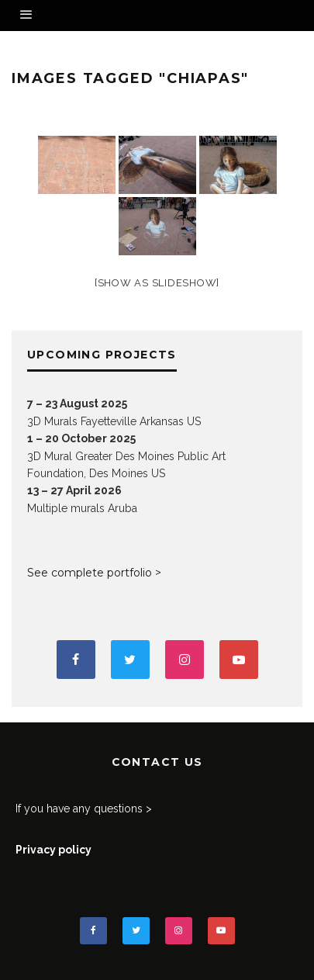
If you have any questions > (84, 809)
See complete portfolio (90, 573)
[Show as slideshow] (157, 283)
